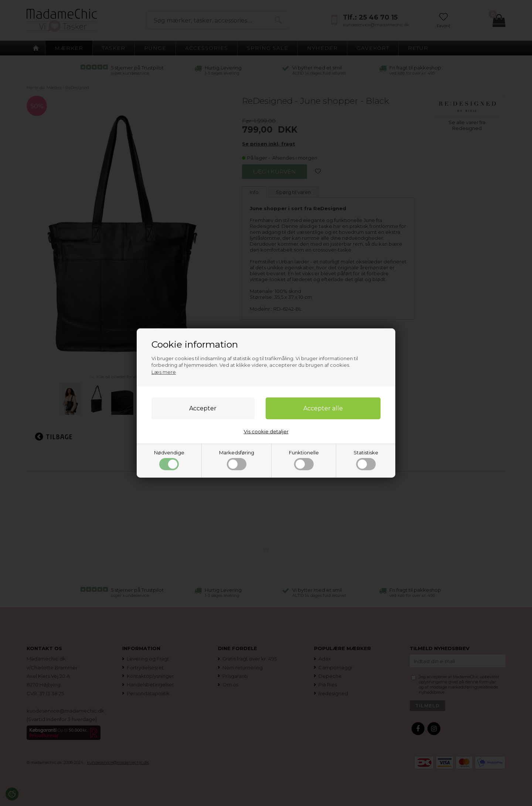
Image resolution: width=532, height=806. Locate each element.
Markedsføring (237, 460)
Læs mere (164, 372)
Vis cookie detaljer (266, 431)
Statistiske (366, 460)
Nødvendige (169, 460)
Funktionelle (304, 460)
